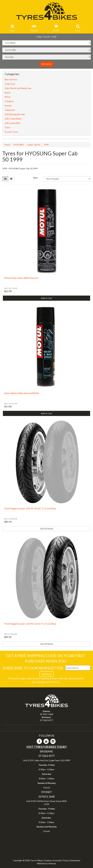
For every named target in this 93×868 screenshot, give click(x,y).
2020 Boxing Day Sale (15, 114)
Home (7, 145)
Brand (7, 93)
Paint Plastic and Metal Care (18, 88)
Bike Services (11, 79)
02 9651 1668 (47, 714)
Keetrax (52, 863)
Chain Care (10, 84)
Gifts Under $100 (13, 119)
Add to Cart (47, 298)
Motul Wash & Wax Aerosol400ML (22, 393)
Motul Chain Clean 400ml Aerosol (21, 278)
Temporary (10, 110)
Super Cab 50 (34, 145)
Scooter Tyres (11, 132)
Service (8, 106)
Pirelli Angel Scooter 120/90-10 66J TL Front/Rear (30, 508)
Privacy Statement (71, 860)
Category (9, 101)
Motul (7, 97)
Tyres (7, 127)
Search (47, 64)
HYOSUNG (19, 145)
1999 (46, 145)
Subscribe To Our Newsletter (33, 668)
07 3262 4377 (47, 720)
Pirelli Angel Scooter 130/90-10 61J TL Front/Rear (30, 624)
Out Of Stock (47, 529)
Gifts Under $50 (12, 123)
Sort (36, 178)
